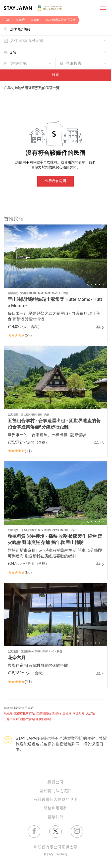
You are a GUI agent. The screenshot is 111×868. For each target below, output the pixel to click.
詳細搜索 (74, 64)
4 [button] (99, 285)
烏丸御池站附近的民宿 (61, 20)
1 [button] (88, 285)
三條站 (67, 714)
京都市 (35, 20)
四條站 (57, 714)
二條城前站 (44, 714)
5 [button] (103, 285)
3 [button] (96, 285)
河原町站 (79, 714)
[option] (56, 256)
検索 (55, 75)
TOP (7, 20)
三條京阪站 (11, 719)
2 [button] (92, 285)
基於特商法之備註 (55, 791)
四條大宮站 (27, 719)
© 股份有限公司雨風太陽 (55, 847)
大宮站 (90, 714)
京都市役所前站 (24, 714)
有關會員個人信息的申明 (55, 800)
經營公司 (55, 782)
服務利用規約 (55, 808)
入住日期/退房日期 (27, 41)
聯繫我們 (55, 817)
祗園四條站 (44, 719)
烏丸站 (8, 714)
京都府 (20, 20)
